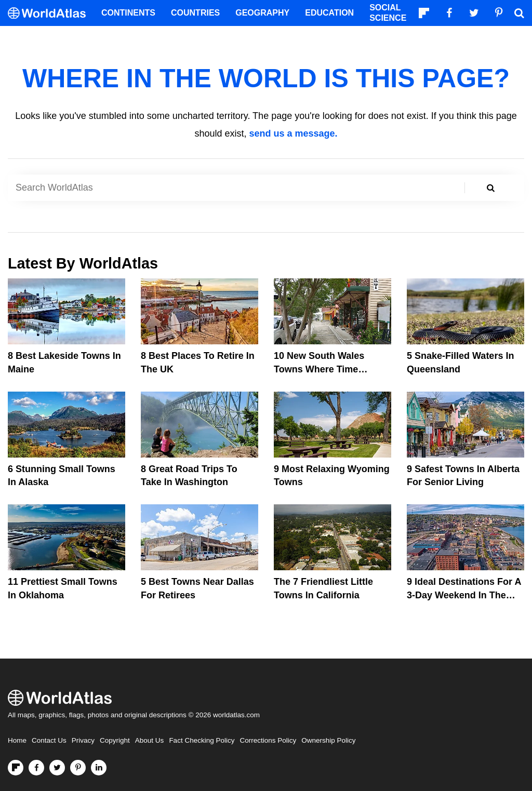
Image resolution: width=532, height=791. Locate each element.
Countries (195, 13)
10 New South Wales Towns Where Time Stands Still (319, 369)
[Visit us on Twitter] (57, 768)
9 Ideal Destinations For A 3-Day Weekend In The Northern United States (464, 595)
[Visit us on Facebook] (36, 768)
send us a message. (293, 133)
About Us (150, 740)
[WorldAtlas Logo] (51, 13)
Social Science (388, 13)
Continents (128, 13)
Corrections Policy (268, 740)
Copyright (115, 740)
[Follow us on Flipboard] (16, 768)
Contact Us (49, 740)
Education (329, 13)
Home (17, 740)
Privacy (83, 740)
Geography (262, 13)
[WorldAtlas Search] (519, 13)
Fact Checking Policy (202, 740)
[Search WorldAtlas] (240, 188)
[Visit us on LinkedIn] (99, 768)
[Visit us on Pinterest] (78, 768)
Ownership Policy (328, 740)
